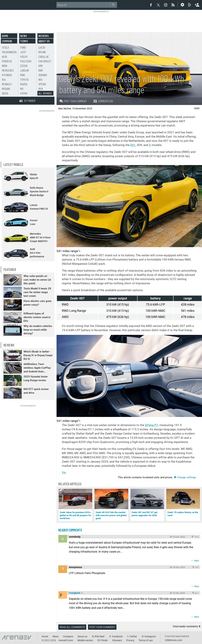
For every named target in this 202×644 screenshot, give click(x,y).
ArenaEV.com (66, 640)
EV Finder (103, 640)
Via (64, 472)
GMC (41, 66)
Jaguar (25, 70)
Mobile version (85, 640)
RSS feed (100, 636)
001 (133, 145)
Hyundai (7, 75)
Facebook (117, 636)
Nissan (6, 89)
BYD (41, 89)
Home (5, 36)
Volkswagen (9, 52)
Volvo (24, 57)
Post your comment (73, 101)
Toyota (24, 79)
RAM (41, 70)
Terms (24, 41)
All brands (45, 93)
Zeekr (24, 66)
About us (44, 41)
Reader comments (70, 530)
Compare (7, 41)
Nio (40, 79)
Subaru (43, 75)
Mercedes (8, 70)
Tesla (5, 47)
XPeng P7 (151, 425)
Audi (4, 57)
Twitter (133, 636)
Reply (197, 561)
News (24, 36)
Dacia (5, 93)
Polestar (26, 61)
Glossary (117, 640)
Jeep (23, 52)
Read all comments (72, 627)
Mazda (24, 84)
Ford (23, 47)
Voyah (24, 93)
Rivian (42, 52)
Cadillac (44, 57)
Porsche (7, 61)
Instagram (150, 636)
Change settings (185, 477)
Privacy (130, 640)
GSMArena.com (174, 640)
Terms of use (146, 640)
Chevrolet (45, 61)
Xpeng (42, 84)
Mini (23, 75)
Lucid (42, 47)
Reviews (44, 36)
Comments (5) (103, 101)
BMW (4, 66)
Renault (7, 84)
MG (22, 89)
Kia (4, 79)
